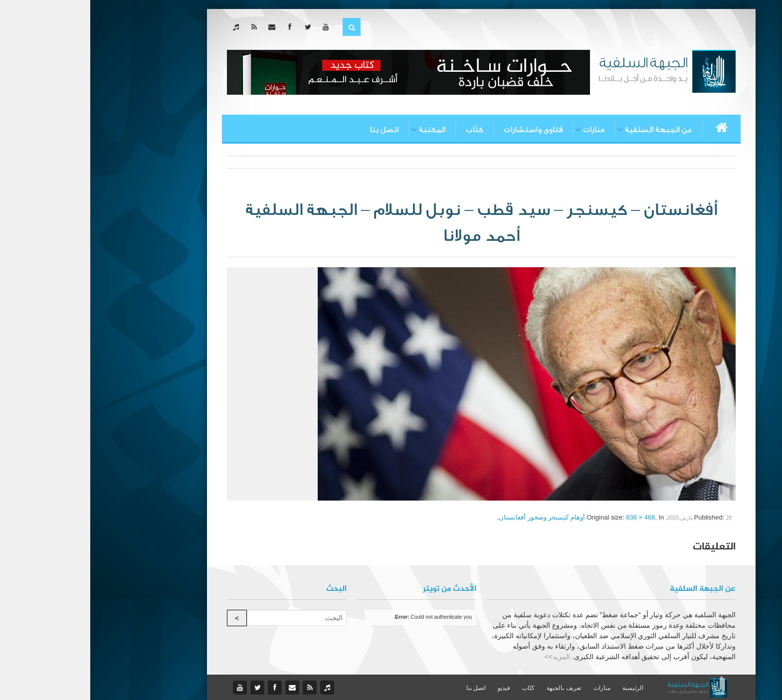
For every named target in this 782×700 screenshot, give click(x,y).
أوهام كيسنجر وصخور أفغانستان (452, 517)
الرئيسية (543, 688)
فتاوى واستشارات (443, 130)
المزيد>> (467, 657)
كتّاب (384, 130)
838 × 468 (550, 517)
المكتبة (342, 130)
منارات (503, 130)
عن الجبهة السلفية (568, 130)
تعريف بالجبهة (474, 688)
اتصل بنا (294, 130)
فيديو (414, 688)
